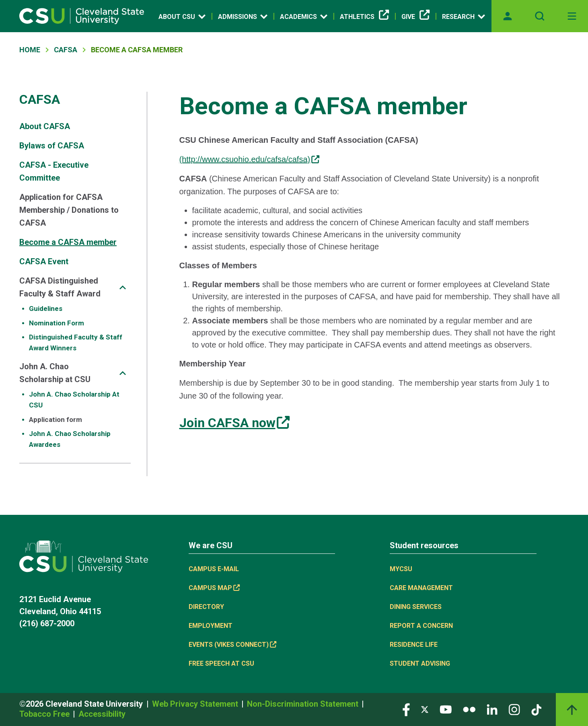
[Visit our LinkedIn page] (492, 709)
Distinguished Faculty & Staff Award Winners (76, 342)
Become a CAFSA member (68, 242)
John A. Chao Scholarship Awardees (70, 439)
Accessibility (102, 714)
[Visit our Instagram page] (514, 709)
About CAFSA (45, 126)
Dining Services (416, 607)
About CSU (182, 16)
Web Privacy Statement (196, 704)
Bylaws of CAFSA (52, 146)
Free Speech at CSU (221, 663)
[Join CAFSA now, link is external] (234, 423)
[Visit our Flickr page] (469, 709)
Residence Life (414, 645)
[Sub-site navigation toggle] (123, 287)
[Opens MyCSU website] (508, 16)
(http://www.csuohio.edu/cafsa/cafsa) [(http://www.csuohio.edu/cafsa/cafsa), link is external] (250, 159)
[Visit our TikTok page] (536, 709)
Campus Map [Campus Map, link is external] (214, 588)
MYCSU (401, 569)
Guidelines (46, 308)
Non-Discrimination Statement (304, 704)
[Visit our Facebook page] (406, 709)
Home (30, 50)
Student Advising (420, 663)
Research (464, 16)
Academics (304, 16)
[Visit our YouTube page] (446, 709)
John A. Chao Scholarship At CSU (74, 400)
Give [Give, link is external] (415, 17)
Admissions (243, 16)
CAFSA (66, 50)
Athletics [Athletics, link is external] (364, 17)
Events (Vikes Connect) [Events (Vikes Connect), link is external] (232, 645)
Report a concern (421, 626)
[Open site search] (540, 16)
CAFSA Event (44, 261)
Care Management (421, 588)
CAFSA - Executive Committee (54, 171)
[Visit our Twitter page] (425, 709)
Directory (206, 607)
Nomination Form (57, 323)
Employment (211, 626)
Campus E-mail (214, 569)
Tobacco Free (45, 714)
